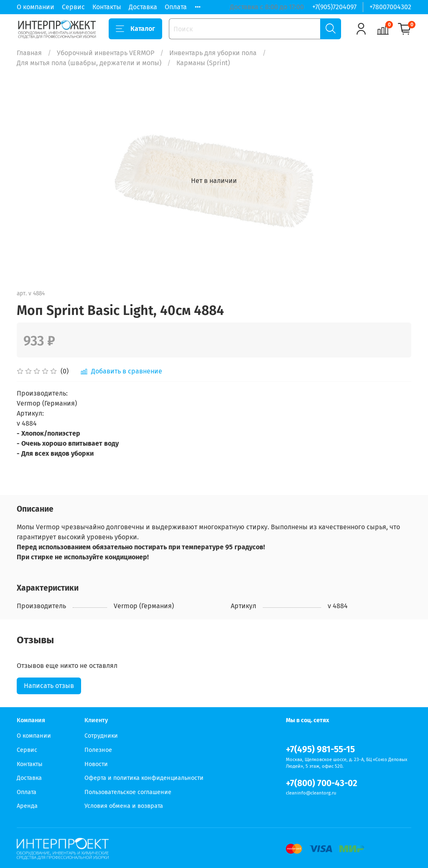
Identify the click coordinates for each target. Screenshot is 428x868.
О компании (36, 7)
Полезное (98, 750)
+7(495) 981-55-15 (320, 750)
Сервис (73, 7)
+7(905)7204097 (334, 7)
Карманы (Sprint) (203, 63)
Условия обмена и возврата (124, 806)
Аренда (27, 806)
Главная (29, 53)
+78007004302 (390, 7)
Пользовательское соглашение (128, 792)
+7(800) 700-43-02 (322, 783)
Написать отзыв (49, 686)
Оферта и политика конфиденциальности (144, 778)
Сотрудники (101, 736)
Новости (96, 764)
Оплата (176, 7)
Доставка (143, 7)
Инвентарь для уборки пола (213, 53)
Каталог (135, 29)
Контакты (107, 7)
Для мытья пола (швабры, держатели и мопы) (89, 63)
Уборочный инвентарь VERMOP (106, 53)
